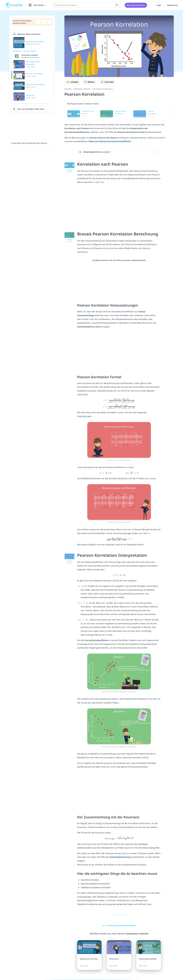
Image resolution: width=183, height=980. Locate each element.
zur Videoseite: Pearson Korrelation (119, 925)
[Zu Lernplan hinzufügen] (72, 82)
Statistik (68, 89)
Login (157, 5)
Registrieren (173, 5)
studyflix (17, 5)
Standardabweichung (120, 857)
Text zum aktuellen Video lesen (31, 109)
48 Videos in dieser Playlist (24, 51)
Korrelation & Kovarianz (103, 89)
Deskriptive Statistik (82, 89)
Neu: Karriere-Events (136, 5)
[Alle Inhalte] (38, 5)
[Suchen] (117, 5)
